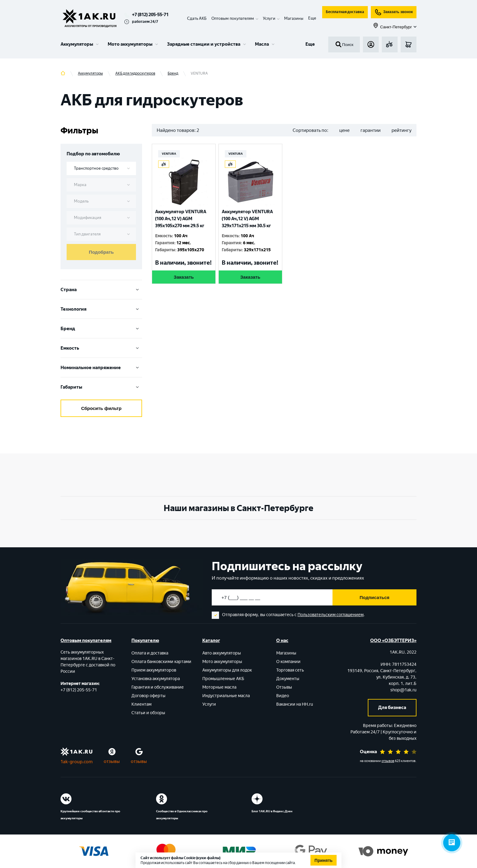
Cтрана (101, 290)
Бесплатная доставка (345, 12)
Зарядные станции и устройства (204, 44)
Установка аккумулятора (156, 679)
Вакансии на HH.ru (295, 704)
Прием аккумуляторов (154, 670)
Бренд (101, 329)
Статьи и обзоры (148, 713)
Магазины (294, 18)
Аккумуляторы (77, 44)
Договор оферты (148, 696)
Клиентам (141, 704)
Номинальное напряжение (101, 368)
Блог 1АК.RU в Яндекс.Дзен (272, 811)
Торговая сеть (290, 670)
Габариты (101, 387)
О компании (288, 662)
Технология (101, 309)
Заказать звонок (394, 12)
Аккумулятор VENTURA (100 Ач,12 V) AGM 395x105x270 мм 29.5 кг (181, 219)
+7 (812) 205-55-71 (150, 15)
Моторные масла (219, 687)
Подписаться (374, 597)
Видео (283, 696)
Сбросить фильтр (101, 408)
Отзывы (284, 687)
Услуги (209, 704)
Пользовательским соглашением (331, 615)
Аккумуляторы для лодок (227, 670)
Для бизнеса (392, 707)
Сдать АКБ (197, 18)
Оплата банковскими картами (161, 662)
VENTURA (169, 154)
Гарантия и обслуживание (158, 687)
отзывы (112, 761)
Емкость (101, 348)
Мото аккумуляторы (130, 44)
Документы (288, 679)
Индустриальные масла (226, 696)
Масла (262, 44)
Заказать (184, 277)
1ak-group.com (77, 762)
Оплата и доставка (150, 653)
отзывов (388, 761)
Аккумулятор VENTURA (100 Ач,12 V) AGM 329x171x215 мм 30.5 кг (247, 219)
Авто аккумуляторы (222, 653)
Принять (324, 860)
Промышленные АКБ (223, 679)
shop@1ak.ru (403, 690)
